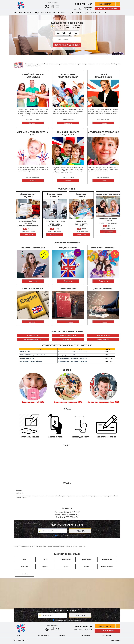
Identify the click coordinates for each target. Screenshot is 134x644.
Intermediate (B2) (103, 339)
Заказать (33, 281)
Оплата (78, 13)
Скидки (71, 13)
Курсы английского (43, 635)
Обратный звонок (107, 631)
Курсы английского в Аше (23, 13)
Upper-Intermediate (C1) (33, 339)
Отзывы (94, 13)
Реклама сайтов (116, 640)
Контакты (103, 13)
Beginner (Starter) (103, 335)
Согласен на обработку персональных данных (68, 620)
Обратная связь (107, 635)
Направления (46, 13)
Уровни (56, 13)
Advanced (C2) (68, 339)
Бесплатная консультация (107, 8)
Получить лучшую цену (67, 45)
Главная (19, 635)
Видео (86, 13)
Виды (37, 13)
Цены (63, 13)
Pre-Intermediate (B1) (68, 335)
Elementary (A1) (33, 335)
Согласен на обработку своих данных (68, 536)
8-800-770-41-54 (83, 4)
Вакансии (62, 635)
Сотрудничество (85, 635)
